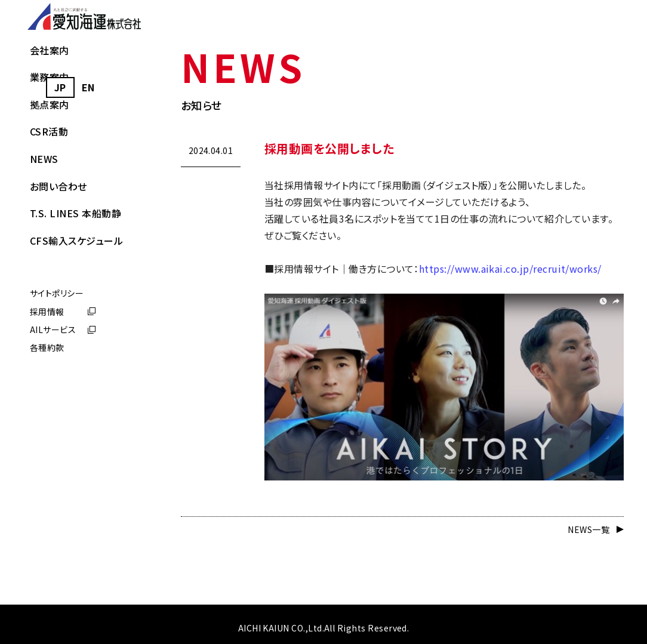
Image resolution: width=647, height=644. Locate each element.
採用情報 (47, 389)
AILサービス (53, 407)
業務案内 (50, 155)
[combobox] (60, 87)
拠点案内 (50, 181)
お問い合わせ (58, 263)
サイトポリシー (57, 371)
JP (60, 87)
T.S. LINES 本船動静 (76, 291)
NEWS (44, 236)
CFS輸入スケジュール (76, 318)
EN (88, 87)
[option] (88, 87)
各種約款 (47, 425)
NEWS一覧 (589, 529)
